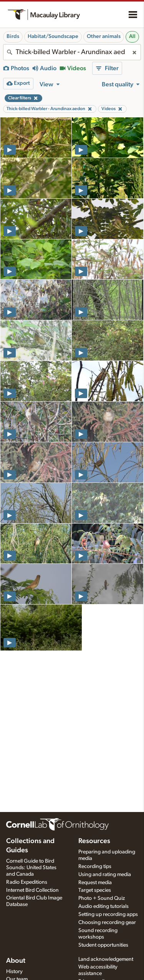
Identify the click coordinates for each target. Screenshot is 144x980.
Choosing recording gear (107, 922)
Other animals (104, 36)
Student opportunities (103, 945)
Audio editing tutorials (103, 906)
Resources (94, 841)
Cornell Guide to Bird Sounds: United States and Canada (31, 868)
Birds (13, 36)
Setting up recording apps (108, 914)
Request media (95, 883)
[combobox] (72, 52)
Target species (95, 890)
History (14, 972)
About (16, 961)
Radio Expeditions (27, 882)
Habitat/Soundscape (53, 36)
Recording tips (95, 866)
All (132, 36)
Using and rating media (105, 875)
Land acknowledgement (106, 959)
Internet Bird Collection (32, 890)
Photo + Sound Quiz (102, 898)
